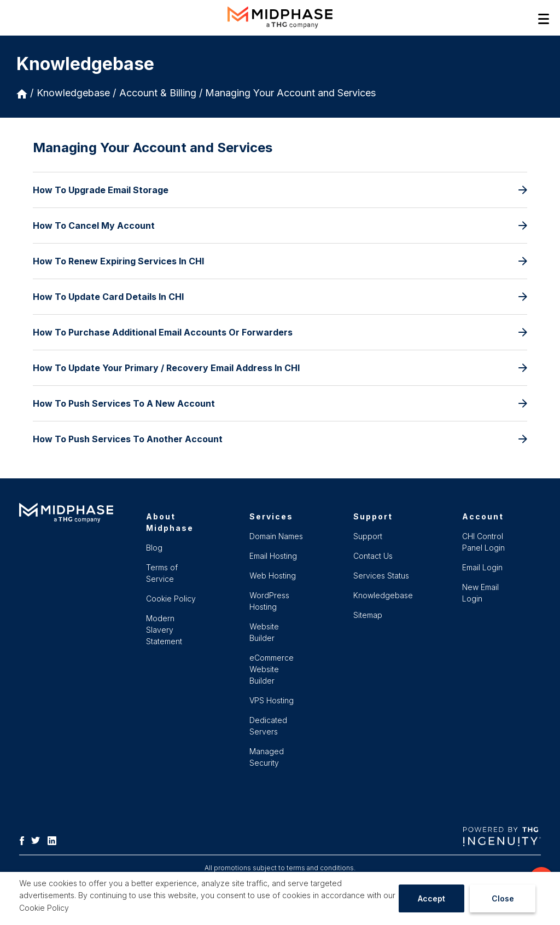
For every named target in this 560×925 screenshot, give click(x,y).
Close (503, 898)
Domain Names (276, 536)
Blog (154, 548)
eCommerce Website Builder (272, 669)
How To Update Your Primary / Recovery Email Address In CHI (280, 368)
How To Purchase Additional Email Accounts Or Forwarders (280, 332)
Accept (431, 898)
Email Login (482, 567)
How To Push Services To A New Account (280, 403)
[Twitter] (38, 840)
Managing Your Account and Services (290, 93)
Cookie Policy (44, 908)
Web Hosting (273, 576)
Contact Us (373, 556)
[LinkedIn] (55, 840)
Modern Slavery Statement (164, 630)
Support (368, 536)
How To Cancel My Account (280, 226)
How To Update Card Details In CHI (280, 297)
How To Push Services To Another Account (280, 439)
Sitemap (368, 615)
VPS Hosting (272, 700)
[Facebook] (25, 840)
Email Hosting (273, 556)
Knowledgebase (73, 93)
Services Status (381, 576)
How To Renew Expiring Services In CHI (280, 261)
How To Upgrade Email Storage (280, 190)
